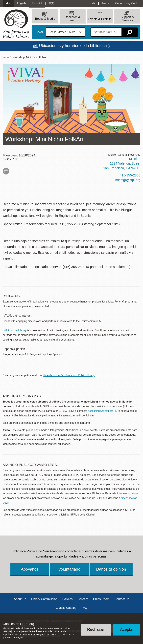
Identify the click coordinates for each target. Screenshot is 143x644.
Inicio (6, 57)
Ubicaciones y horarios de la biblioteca (73, 46)
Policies (67, 599)
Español (37, 3)
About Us (20, 599)
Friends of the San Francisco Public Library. (69, 375)
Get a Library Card (126, 3)
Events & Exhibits (100, 19)
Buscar (39, 32)
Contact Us (122, 599)
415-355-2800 (130, 175)
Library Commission (44, 599)
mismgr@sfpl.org (128, 180)
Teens (105, 3)
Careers (83, 599)
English (21, 3)
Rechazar (96, 629)
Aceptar (127, 629)
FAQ (84, 608)
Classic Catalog (66, 608)
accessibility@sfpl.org (101, 411)
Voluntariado (69, 569)
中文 (51, 3)
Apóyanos (30, 569)
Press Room (101, 599)
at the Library (14, 330)
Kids (92, 3)
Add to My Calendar (6, 171)
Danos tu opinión (111, 569)
